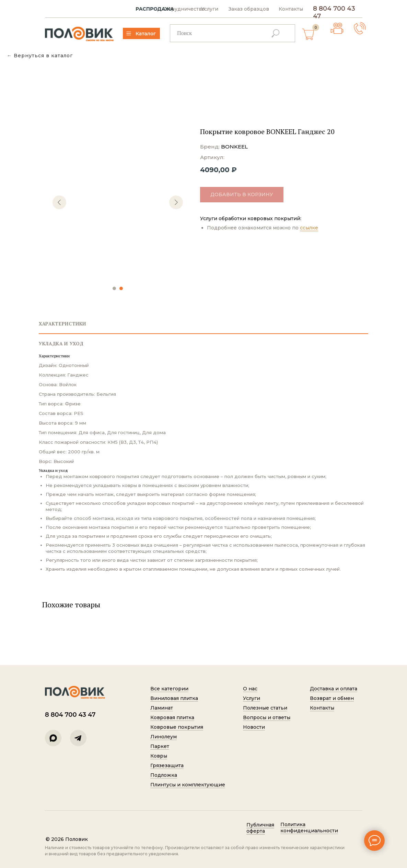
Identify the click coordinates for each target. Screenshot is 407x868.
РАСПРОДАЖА (155, 9)
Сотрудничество (184, 9)
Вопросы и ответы (267, 717)
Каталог (146, 34)
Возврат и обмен (332, 698)
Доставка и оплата (334, 689)
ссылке (309, 228)
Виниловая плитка (174, 698)
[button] (360, 28)
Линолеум (164, 737)
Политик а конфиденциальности (309, 828)
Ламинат (162, 708)
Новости (254, 727)
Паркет (160, 746)
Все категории (169, 689)
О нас (250, 689)
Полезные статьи (265, 708)
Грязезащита (167, 765)
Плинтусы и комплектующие (188, 785)
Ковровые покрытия (177, 727)
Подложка (164, 775)
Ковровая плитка (172, 717)
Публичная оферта (260, 828)
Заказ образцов (249, 9)
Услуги (210, 9)
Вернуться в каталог (43, 56)
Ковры (159, 756)
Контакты (291, 9)
